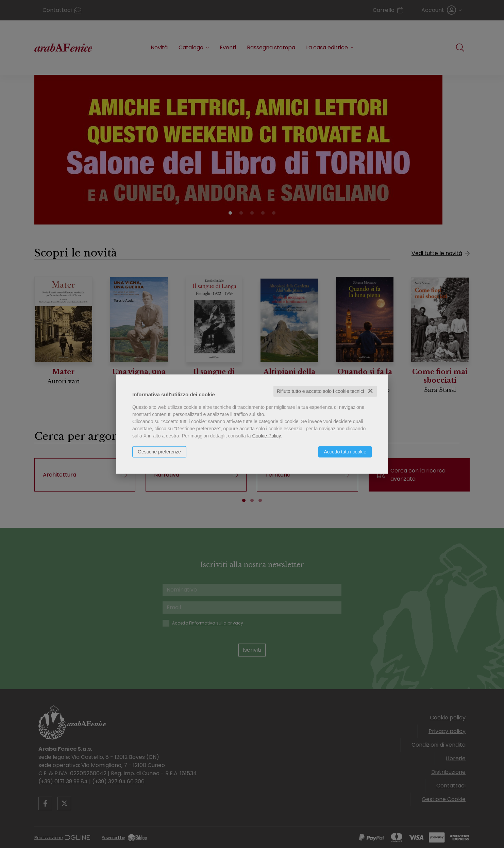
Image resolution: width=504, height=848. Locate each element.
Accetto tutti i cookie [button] (345, 452)
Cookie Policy (267, 436)
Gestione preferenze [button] (159, 452)
